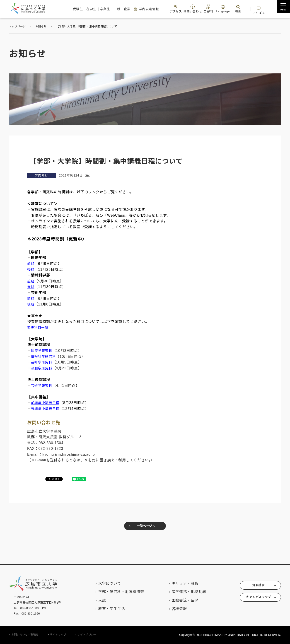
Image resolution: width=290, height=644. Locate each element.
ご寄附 (210, 9)
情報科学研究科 (44, 357)
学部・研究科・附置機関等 (114, 592)
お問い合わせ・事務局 (25, 635)
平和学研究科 (42, 368)
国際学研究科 (42, 351)
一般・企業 (109, 9)
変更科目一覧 (39, 328)
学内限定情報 (138, 9)
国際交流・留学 (178, 600)
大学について (103, 583)
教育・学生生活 (105, 609)
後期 (31, 287)
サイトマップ (58, 635)
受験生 (54, 9)
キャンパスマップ (256, 600)
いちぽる (267, 9)
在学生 (71, 9)
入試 (95, 600)
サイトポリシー (87, 635)
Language (227, 9)
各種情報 (173, 609)
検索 (242, 9)
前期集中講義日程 (46, 403)
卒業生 (89, 9)
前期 (31, 264)
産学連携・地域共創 (182, 592)
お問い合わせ (192, 9)
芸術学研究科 (42, 362)
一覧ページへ (140, 527)
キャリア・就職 (178, 583)
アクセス (172, 9)
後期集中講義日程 (46, 409)
